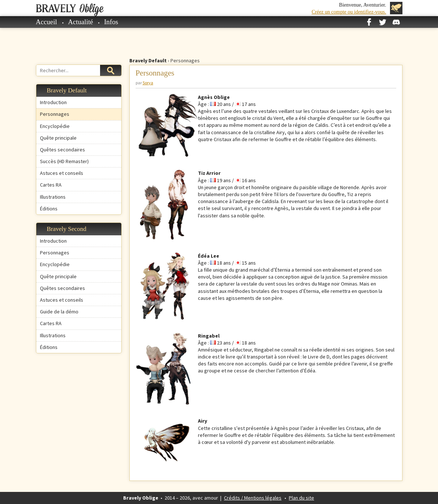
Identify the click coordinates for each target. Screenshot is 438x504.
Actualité (81, 22)
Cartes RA (51, 185)
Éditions (49, 209)
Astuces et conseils (62, 173)
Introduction (53, 102)
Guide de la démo (59, 312)
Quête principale (58, 138)
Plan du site (301, 498)
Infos (111, 22)
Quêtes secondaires (62, 150)
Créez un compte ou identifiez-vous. (349, 12)
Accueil (47, 22)
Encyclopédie (55, 126)
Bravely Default (148, 60)
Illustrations (53, 197)
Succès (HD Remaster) (64, 161)
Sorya (148, 83)
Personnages (55, 114)
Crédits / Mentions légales (253, 498)
